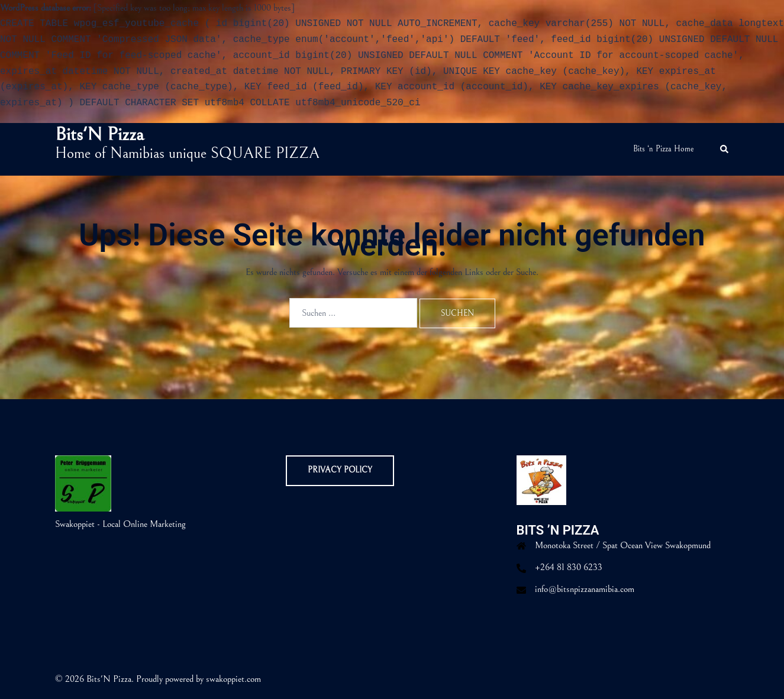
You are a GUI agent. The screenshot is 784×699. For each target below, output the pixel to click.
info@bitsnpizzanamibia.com (585, 589)
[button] (725, 150)
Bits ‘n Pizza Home (664, 149)
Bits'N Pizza (99, 135)
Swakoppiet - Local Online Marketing (120, 524)
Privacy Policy (340, 470)
